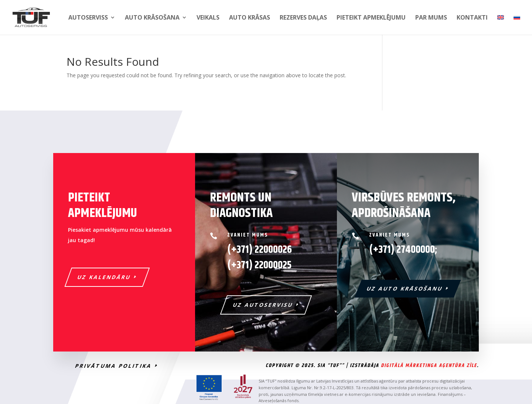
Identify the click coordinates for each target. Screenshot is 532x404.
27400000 (416, 250)
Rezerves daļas (303, 18)
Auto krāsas (250, 18)
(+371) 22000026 (260, 250)
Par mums (431, 18)
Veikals (208, 18)
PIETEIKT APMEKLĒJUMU (371, 18)
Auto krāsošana (152, 18)
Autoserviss (88, 18)
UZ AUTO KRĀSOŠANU (405, 288)
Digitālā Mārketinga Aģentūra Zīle (429, 366)
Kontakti (472, 18)
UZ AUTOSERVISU (263, 305)
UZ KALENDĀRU (104, 277)
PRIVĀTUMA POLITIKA (114, 366)
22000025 (259, 265)
